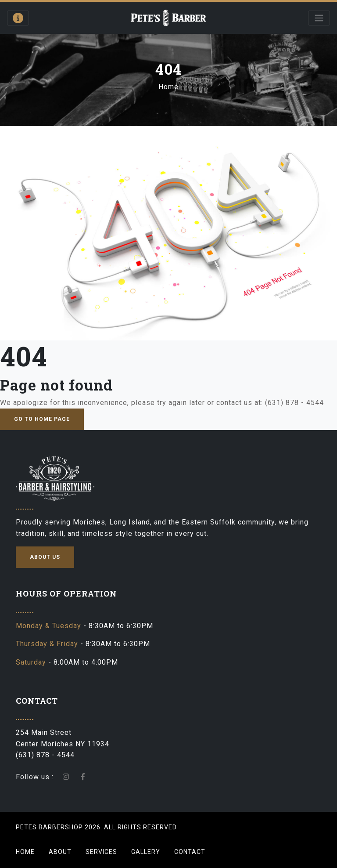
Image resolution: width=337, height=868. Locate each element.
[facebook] (83, 777)
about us (45, 557)
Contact (190, 852)
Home (168, 87)
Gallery (146, 852)
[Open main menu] (319, 18)
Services (101, 852)
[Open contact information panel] (18, 18)
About (60, 852)
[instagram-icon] (66, 777)
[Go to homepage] (169, 18)
